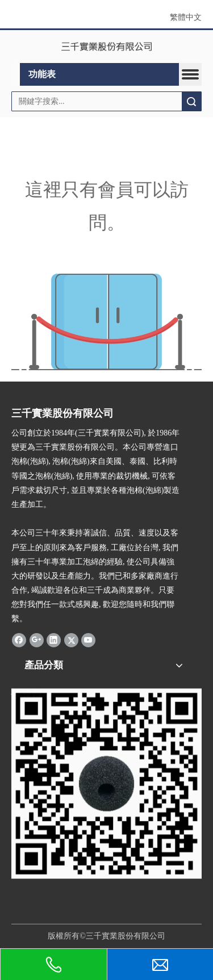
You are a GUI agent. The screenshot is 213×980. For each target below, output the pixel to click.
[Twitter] (71, 640)
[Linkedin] (54, 640)
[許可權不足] (106, 322)
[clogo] (107, 47)
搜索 (191, 101)
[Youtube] (88, 640)
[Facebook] (19, 640)
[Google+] (37, 640)
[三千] (106, 809)
